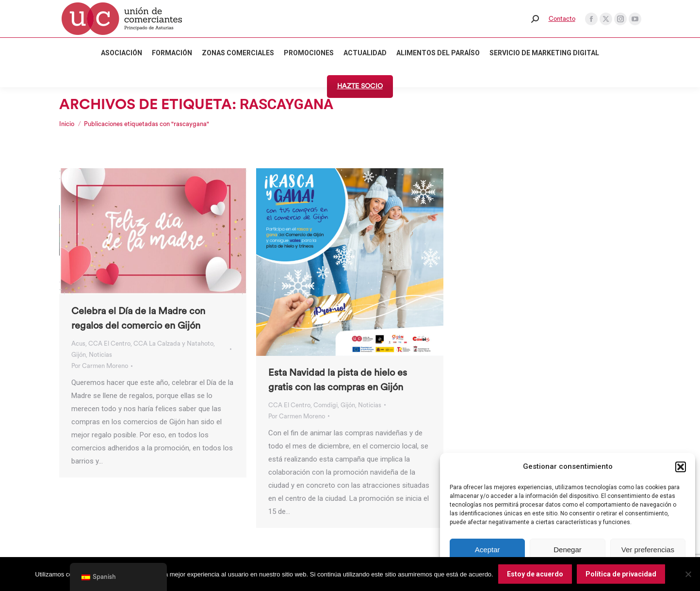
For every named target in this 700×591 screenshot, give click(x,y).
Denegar (568, 550)
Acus (78, 343)
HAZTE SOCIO (360, 86)
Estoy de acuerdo (535, 574)
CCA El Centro (109, 343)
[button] (681, 467)
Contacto (562, 19)
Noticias (100, 355)
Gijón (79, 355)
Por (100, 366)
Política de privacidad (621, 574)
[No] (688, 574)
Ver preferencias (648, 550)
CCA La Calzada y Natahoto (173, 343)
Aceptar (488, 550)
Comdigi (326, 405)
